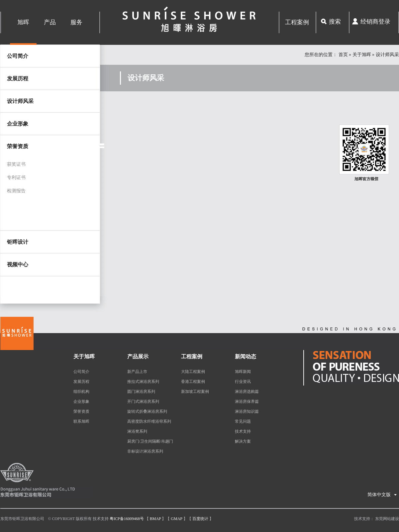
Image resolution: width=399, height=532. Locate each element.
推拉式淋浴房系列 (143, 382)
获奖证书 (16, 164)
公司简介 (18, 56)
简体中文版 (382, 493)
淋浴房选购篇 (247, 392)
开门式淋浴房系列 (143, 401)
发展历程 (18, 79)
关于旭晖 (362, 55)
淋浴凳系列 (137, 431)
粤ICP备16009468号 (127, 519)
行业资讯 (243, 382)
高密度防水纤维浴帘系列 (149, 421)
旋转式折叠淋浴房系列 (147, 411)
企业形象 (18, 124)
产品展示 (138, 356)
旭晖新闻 (243, 372)
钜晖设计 (18, 242)
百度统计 (200, 519)
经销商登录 (375, 22)
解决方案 (243, 441)
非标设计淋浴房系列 (145, 451)
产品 (50, 22)
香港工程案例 (193, 382)
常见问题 (243, 421)
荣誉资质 (81, 411)
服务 (76, 22)
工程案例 (297, 22)
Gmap (176, 519)
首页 (343, 55)
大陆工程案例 (193, 372)
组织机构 (81, 392)
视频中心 (18, 265)
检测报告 (16, 191)
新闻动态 (246, 356)
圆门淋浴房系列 (141, 392)
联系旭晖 (81, 421)
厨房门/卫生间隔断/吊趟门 (150, 441)
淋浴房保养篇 (247, 401)
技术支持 (243, 431)
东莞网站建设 (387, 519)
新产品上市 (137, 372)
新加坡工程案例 (195, 392)
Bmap (155, 519)
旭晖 (23, 22)
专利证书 (16, 177)
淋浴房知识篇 (247, 411)
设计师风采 (20, 101)
